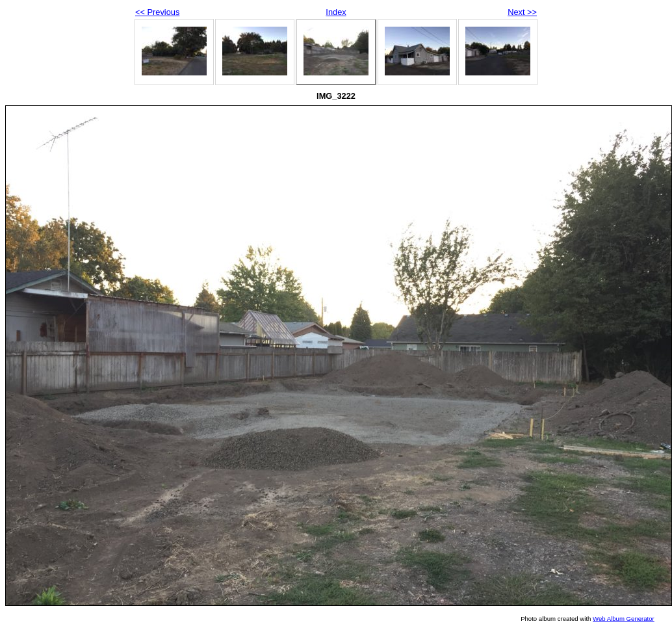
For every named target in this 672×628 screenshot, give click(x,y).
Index (336, 12)
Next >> (522, 12)
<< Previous (157, 12)
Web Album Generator (624, 619)
